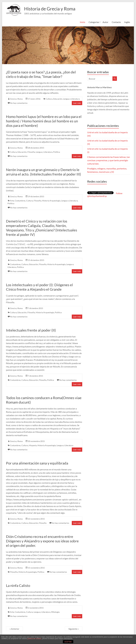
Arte (12, 201)
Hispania (33, 445)
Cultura (49, 99)
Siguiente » (74, 629)
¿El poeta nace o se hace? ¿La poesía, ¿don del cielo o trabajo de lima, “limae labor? (41, 74)
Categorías (94, 22)
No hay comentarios (19, 103)
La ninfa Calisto (18, 585)
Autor (105, 22)
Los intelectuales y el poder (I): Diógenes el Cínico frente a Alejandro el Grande (39, 287)
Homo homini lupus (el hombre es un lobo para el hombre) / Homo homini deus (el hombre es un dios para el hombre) (44, 121)
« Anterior (14, 629)
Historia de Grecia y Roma (52, 9)
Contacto (116, 22)
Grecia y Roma (16, 99)
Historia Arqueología (51, 201)
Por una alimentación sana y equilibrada (37, 463)
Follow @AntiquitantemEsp (105, 195)
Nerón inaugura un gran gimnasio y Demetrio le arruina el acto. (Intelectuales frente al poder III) (43, 172)
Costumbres (20, 201)
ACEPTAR (68, 642)
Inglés (127, 22)
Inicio (82, 22)
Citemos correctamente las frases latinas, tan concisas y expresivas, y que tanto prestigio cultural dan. (109, 160)
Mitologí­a (55, 612)
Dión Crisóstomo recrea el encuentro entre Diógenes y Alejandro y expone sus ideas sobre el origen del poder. (42, 541)
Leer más (77, 103)
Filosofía (31, 152)
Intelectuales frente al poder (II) (31, 330)
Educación (58, 99)
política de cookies (34, 639)
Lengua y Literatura (71, 99)
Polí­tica (57, 152)
